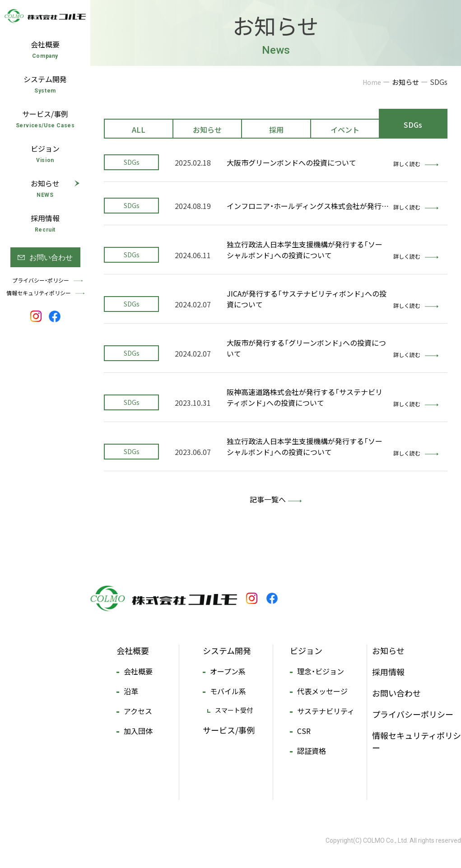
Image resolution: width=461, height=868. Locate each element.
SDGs (413, 125)
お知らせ (207, 130)
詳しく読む (416, 164)
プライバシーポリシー (413, 714)
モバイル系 (228, 691)
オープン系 (228, 671)
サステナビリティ (326, 711)
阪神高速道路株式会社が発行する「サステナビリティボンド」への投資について (305, 397)
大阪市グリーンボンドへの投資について (291, 162)
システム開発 (227, 651)
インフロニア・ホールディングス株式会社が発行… (308, 206)
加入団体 (138, 731)
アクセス (138, 711)
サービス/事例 (229, 730)
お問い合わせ (396, 693)
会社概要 (133, 651)
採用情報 (388, 672)
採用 (276, 130)
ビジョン (306, 651)
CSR (304, 731)
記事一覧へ (268, 499)
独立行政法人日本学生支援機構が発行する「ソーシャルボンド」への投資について (305, 250)
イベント (345, 130)
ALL (139, 130)
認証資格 (312, 751)
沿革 (131, 691)
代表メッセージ (322, 691)
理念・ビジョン (321, 671)
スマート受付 (234, 710)
